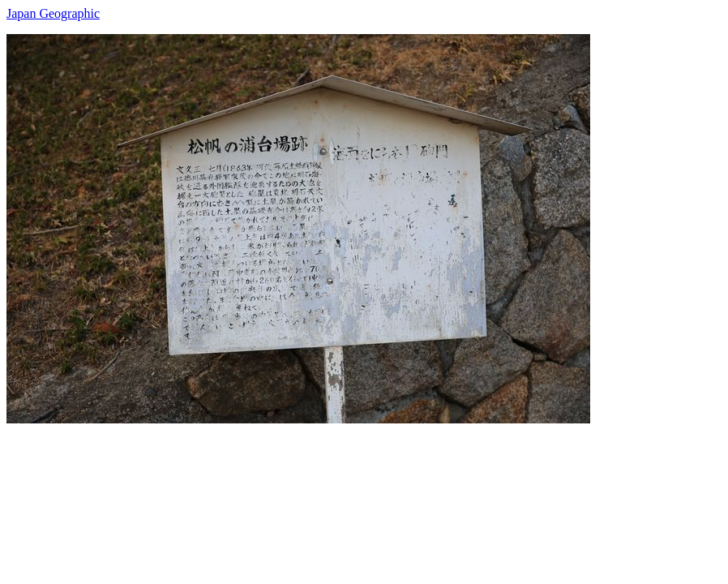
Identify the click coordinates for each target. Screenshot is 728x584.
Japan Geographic (53, 13)
